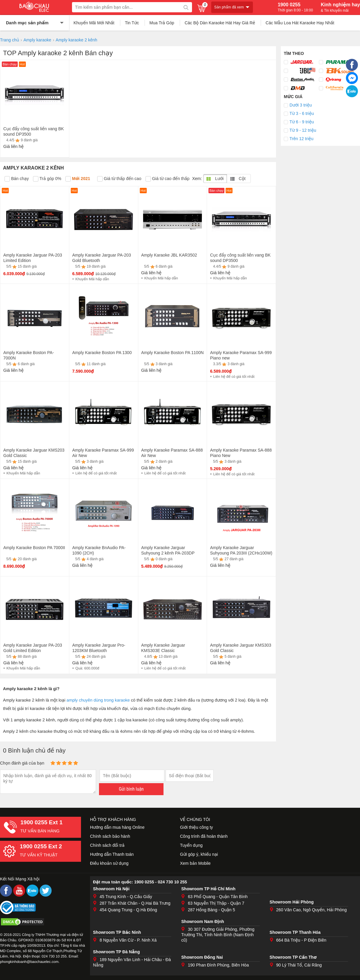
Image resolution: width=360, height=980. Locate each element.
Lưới (215, 179)
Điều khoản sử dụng (109, 863)
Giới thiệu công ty (196, 827)
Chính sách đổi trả (107, 845)
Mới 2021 (78, 179)
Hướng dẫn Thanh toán (112, 854)
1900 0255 (295, 7)
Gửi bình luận (131, 789)
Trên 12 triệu (301, 139)
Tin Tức (132, 23)
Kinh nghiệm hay (340, 7)
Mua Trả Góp (162, 23)
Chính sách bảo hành (110, 836)
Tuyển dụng (191, 845)
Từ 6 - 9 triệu (302, 122)
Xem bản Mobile (195, 863)
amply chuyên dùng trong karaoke (98, 700)
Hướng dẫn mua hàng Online (117, 827)
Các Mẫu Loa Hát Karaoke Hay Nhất (300, 23)
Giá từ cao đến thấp (168, 179)
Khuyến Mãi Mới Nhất (94, 23)
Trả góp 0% (47, 179)
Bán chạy (17, 179)
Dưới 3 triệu (301, 105)
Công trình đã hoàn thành (204, 836)
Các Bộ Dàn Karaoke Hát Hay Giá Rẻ (220, 23)
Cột (238, 179)
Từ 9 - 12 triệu (303, 130)
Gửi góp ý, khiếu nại (199, 854)
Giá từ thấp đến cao (119, 179)
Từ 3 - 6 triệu (302, 113)
